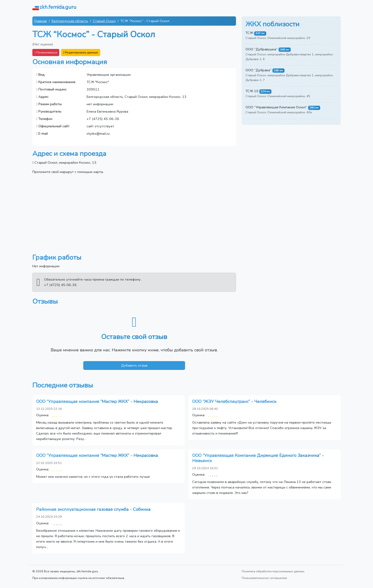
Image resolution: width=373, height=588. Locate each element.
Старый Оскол (104, 21)
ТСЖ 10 (252, 91)
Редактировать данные (81, 52)
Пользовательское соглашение (264, 578)
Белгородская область (70, 21)
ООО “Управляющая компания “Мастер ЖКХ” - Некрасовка (97, 402)
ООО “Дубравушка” (262, 49)
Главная (41, 21)
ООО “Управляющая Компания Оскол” (276, 107)
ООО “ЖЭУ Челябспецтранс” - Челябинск (234, 402)
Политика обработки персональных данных (273, 571)
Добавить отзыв (134, 365)
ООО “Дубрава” (258, 70)
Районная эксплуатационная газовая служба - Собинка (93, 509)
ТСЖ (249, 33)
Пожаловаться (46, 52)
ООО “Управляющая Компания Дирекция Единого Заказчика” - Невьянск (258, 458)
